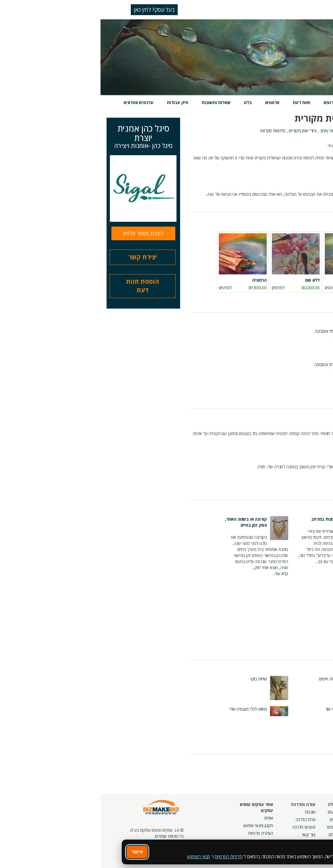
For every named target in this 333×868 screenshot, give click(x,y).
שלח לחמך (297, 679)
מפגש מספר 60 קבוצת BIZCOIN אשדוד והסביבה (255, 364)
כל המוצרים (318, 298)
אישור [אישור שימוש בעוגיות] (37, 852)
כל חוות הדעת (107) (310, 488)
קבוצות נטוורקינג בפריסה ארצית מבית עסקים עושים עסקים (260, 833)
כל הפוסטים (317, 649)
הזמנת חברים (313, 827)
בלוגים (234, 819)
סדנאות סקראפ (172, 131)
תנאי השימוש (98, 857)
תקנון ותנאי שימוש (158, 825)
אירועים (230, 102)
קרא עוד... (319, 203)
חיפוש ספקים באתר (308, 812)
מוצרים (256, 102)
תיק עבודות (77, 102)
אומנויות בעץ (294, 131)
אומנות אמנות (255, 131)
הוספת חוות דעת (42, 286)
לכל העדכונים (311, 765)
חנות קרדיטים (313, 819)
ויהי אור (231, 709)
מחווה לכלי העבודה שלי (148, 709)
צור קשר (208, 835)
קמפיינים (274, 819)
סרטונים (172, 102)
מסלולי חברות (270, 812)
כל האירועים (313, 398)
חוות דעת (201, 102)
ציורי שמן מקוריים (202, 131)
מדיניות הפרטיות (128, 857)
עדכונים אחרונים (38, 102)
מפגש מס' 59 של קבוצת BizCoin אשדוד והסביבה (256, 331)
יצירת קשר (42, 257)
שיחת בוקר (158, 679)
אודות (168, 818)
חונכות (210, 812)
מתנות (275, 131)
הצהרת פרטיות (160, 833)
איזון (303, 709)
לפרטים (284, 288)
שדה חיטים (227, 679)
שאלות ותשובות (115, 102)
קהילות (234, 835)
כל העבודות (318, 742)
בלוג (147, 102)
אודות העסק (317, 140)
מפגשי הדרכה (203, 827)
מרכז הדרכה (205, 819)
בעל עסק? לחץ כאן (54, 10)
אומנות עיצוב (230, 131)
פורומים (233, 827)
